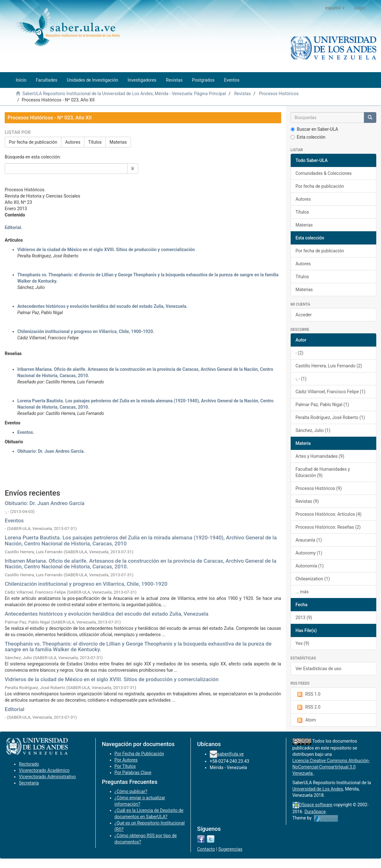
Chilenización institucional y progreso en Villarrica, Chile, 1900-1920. (86, 331)
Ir (133, 169)
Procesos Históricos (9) (319, 488)
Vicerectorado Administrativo (47, 777)
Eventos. (26, 432)
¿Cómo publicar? (131, 791)
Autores (73, 142)
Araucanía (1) (309, 540)
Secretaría (29, 783)
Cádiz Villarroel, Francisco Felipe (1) (331, 392)
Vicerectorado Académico (44, 770)
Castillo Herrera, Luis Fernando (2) (329, 366)
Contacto (206, 849)
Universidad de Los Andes (318, 789)
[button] (335, 8)
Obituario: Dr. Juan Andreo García (45, 503)
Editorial (14, 709)
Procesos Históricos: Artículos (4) (329, 514)
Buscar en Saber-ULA (314, 129)
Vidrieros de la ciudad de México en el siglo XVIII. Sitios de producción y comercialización (106, 250)
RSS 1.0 (308, 694)
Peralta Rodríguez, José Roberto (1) (330, 417)
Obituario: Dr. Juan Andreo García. (51, 451)
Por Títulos (125, 766)
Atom (306, 720)
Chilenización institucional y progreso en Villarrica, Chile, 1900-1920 (86, 584)
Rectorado (29, 764)
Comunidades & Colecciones (324, 173)
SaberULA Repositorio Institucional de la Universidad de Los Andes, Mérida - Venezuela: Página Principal (124, 94)
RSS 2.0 (308, 707)
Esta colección (308, 137)
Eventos (14, 520)
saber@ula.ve (230, 754)
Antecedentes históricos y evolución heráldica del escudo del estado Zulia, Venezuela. (102, 306)
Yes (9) (303, 643)
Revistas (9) (307, 501)
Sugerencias (230, 849)
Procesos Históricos (279, 94)
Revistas (243, 94)
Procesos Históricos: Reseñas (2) (328, 527)
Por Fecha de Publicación (139, 754)
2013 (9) (304, 618)
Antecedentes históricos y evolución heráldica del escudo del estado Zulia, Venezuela (107, 614)
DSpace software (316, 805)
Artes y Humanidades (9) (320, 456)
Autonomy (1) (309, 553)
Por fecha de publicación (33, 142)
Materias (118, 142)
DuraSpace (315, 812)
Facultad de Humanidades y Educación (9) (323, 472)
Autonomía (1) (310, 566)
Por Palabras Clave (133, 773)
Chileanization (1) (313, 579)
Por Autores (126, 760)
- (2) (300, 353)
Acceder (304, 315)
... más (302, 592)
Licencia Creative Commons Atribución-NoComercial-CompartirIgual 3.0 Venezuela (331, 767)
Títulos (95, 142)
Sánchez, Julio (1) (313, 430)
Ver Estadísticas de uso (319, 669)
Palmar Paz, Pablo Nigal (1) (322, 405)
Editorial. (14, 227)
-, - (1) (301, 379)
